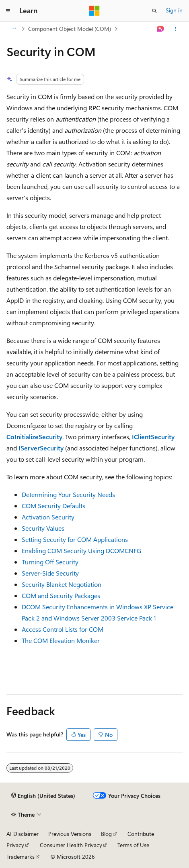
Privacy (15, 845)
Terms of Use (133, 845)
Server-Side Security (50, 573)
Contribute (141, 834)
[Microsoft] (94, 11)
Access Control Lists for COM (63, 629)
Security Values (43, 528)
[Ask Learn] (161, 29)
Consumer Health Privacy (71, 845)
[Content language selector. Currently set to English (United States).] (43, 796)
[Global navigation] (8, 11)
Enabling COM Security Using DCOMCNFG (81, 551)
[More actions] (176, 29)
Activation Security (48, 517)
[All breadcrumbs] (13, 29)
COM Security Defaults (53, 506)
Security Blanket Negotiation (62, 584)
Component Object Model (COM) (70, 29)
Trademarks (21, 857)
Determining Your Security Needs (68, 494)
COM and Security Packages (61, 595)
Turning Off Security (50, 562)
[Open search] (154, 11)
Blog (106, 834)
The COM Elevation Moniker (61, 640)
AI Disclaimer (23, 834)
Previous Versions (70, 834)
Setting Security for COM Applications (75, 539)
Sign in (174, 10)
